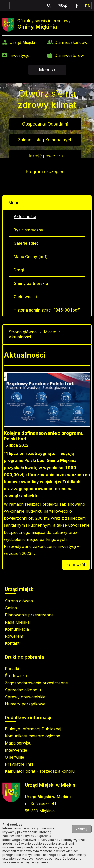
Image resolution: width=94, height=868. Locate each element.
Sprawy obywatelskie (25, 697)
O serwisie (14, 757)
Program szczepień (45, 172)
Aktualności (25, 216)
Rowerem (14, 636)
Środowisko (16, 676)
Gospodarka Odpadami (45, 124)
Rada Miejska (17, 622)
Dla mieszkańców (71, 42)
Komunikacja (17, 629)
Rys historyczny (28, 230)
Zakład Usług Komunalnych (45, 140)
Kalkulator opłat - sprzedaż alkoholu (40, 771)
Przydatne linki (19, 764)
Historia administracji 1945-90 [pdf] (47, 310)
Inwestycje (19, 55)
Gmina (11, 608)
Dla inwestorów (69, 55)
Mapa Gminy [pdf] (31, 257)
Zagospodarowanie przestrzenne (36, 683)
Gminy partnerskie (31, 283)
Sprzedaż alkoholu (23, 690)
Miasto (50, 332)
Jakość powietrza (45, 156)
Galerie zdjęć (26, 243)
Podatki (12, 669)
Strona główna (23, 332)
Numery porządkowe (25, 704)
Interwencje (16, 750)
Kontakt (12, 643)
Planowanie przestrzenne (29, 615)
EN (88, 6)
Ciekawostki (25, 297)
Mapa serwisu (18, 743)
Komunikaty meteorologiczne (32, 736)
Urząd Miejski (22, 42)
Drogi (19, 270)
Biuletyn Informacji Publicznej (33, 729)
